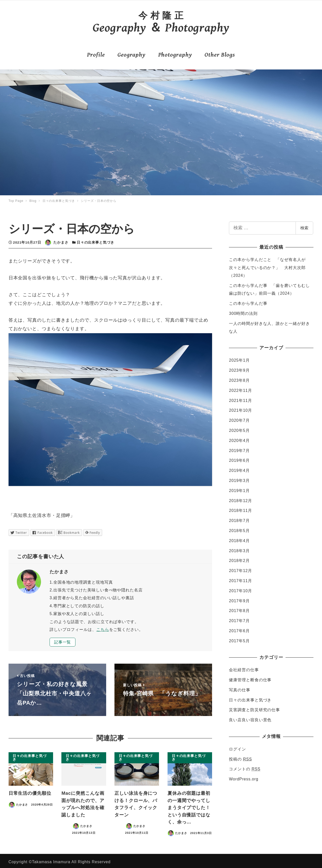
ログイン (237, 747)
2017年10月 (240, 589)
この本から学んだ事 (248, 301)
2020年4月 (239, 439)
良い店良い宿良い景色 (250, 718)
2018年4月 (239, 539)
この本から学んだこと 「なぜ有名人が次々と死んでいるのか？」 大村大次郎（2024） (267, 266)
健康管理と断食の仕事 (250, 678)
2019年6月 (239, 458)
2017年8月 (239, 609)
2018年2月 (239, 559)
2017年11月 (240, 579)
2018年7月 (239, 519)
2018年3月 (239, 549)
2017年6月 (239, 629)
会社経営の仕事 (244, 668)
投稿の (240, 757)
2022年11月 (240, 388)
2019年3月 (239, 479)
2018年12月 (240, 498)
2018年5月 (239, 529)
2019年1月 (239, 489)
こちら (103, 628)
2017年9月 (239, 599)
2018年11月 (240, 508)
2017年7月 (239, 619)
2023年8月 (239, 378)
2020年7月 (239, 418)
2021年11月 (240, 398)
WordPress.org (244, 777)
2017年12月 (240, 569)
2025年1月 (239, 358)
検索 (304, 226)
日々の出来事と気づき (95, 240)
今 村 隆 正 (161, 14)
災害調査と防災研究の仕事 (254, 708)
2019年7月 (239, 448)
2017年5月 (239, 639)
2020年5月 (239, 428)
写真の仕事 (240, 688)
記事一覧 (63, 640)
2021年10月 (240, 408)
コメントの (245, 767)
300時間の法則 (243, 311)
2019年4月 (239, 468)
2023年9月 (239, 368)
